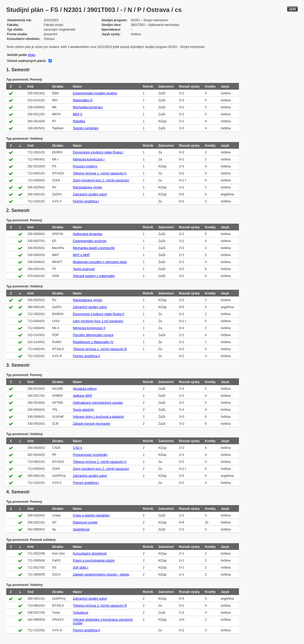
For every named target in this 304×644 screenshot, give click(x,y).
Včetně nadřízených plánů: (27, 61)
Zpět (292, 9)
